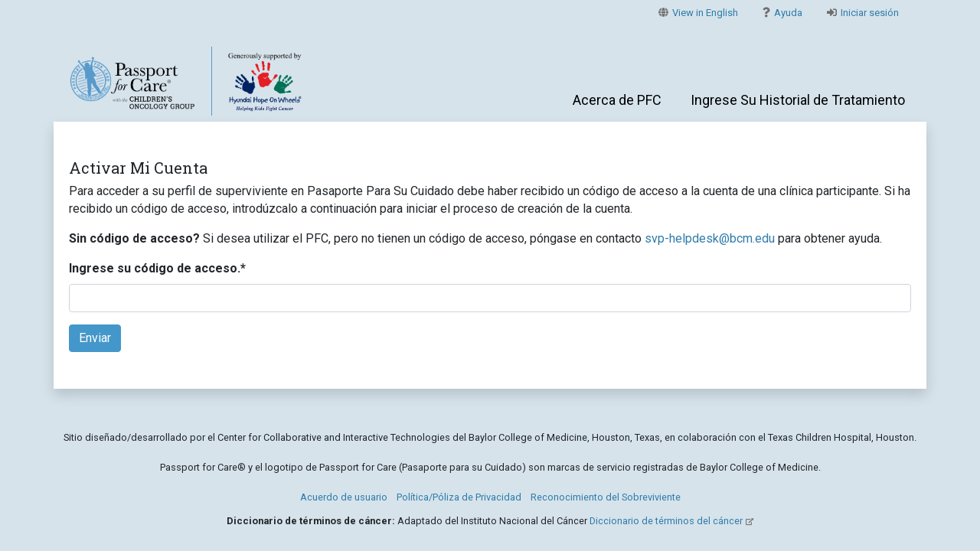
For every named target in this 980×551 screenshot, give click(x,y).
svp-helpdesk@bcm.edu (710, 238)
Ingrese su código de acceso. (157, 268)
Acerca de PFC (617, 100)
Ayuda (782, 13)
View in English (698, 13)
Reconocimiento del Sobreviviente (606, 497)
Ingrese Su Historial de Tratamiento (798, 100)
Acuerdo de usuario (344, 497)
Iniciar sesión (863, 13)
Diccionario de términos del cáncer (666, 521)
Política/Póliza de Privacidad (459, 497)
